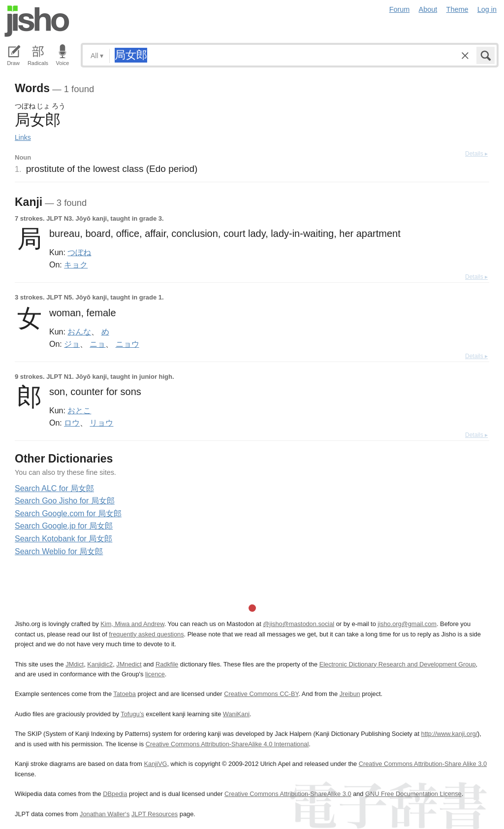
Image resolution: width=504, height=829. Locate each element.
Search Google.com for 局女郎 (68, 514)
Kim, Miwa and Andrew (132, 624)
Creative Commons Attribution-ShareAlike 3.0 (288, 794)
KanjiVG (155, 764)
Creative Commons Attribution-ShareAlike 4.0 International (227, 744)
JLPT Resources (155, 814)
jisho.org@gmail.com (407, 624)
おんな (79, 332)
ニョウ (127, 344)
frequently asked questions (146, 634)
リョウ (101, 423)
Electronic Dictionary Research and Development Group (398, 664)
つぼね (79, 252)
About (428, 9)
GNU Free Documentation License (413, 794)
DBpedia (115, 794)
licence (155, 674)
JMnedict (129, 664)
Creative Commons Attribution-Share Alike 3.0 (423, 764)
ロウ (72, 423)
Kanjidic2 (100, 664)
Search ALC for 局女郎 (54, 488)
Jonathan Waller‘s (105, 814)
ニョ (97, 344)
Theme (457, 9)
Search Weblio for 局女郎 (59, 551)
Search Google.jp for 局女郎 (64, 526)
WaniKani (236, 714)
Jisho (37, 21)
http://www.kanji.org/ (450, 734)
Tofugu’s (132, 714)
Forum (400, 9)
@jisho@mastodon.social (299, 624)
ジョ (72, 344)
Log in (487, 9)
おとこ (79, 410)
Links (23, 137)
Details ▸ (476, 154)
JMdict (75, 664)
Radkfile (167, 664)
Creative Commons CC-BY (261, 694)
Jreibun (350, 694)
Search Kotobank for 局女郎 (63, 539)
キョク (76, 265)
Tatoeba (125, 694)
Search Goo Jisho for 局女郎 (65, 501)
